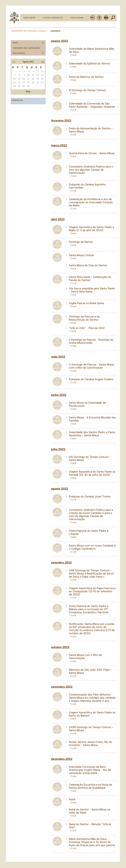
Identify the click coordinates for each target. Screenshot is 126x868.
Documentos (19, 53)
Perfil (15, 43)
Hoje (28, 92)
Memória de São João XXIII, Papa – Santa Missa (90, 671)
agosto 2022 (60, 489)
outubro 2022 (60, 647)
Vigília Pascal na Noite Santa (86, 303)
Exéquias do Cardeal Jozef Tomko (90, 496)
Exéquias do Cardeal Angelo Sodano (91, 379)
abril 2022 (58, 219)
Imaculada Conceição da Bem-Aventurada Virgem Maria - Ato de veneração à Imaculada (90, 770)
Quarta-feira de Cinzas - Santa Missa (92, 153)
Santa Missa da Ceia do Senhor (88, 265)
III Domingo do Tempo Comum (88, 90)
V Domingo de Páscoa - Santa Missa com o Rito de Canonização (91, 366)
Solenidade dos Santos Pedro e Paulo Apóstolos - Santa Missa (92, 434)
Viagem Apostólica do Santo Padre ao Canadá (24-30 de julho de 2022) (92, 473)
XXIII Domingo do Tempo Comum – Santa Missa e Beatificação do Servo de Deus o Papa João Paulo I (91, 573)
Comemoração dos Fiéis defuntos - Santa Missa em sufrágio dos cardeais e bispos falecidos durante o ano (92, 698)
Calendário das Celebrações (26, 48)
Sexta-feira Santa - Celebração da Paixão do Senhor (90, 279)
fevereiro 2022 (61, 121)
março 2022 (59, 145)
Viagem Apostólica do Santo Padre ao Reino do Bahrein (92, 714)
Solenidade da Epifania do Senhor (90, 63)
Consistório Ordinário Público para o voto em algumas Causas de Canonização (91, 170)
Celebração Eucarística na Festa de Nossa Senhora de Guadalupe (91, 786)
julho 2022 (58, 449)
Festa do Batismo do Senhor (86, 77)
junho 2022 (59, 395)
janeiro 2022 (60, 41)
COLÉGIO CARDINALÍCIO (53, 18)
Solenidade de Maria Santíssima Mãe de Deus (91, 50)
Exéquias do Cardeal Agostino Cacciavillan (87, 186)
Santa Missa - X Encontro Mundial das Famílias (92, 419)
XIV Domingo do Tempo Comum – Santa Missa (90, 458)
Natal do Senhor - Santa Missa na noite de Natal (90, 811)
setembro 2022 (61, 563)
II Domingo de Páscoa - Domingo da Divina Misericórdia (91, 341)
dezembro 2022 (62, 759)
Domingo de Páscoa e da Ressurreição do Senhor (84, 318)
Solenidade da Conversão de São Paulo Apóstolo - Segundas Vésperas (92, 105)
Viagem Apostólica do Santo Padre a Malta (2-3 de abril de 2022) (91, 229)
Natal (72, 799)
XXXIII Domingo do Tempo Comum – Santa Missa (91, 729)
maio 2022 (58, 357)
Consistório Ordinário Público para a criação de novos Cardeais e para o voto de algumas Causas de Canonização (91, 514)
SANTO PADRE (29, 18)
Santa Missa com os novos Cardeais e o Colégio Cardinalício (92, 547)
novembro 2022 (62, 687)
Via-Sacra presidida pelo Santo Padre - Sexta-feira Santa (92, 290)
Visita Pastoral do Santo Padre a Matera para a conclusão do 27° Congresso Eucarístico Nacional (89, 609)
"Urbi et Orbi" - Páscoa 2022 (87, 328)
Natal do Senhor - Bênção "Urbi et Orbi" (90, 826)
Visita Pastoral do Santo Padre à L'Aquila (89, 532)
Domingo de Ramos (81, 242)
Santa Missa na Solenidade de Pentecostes (87, 404)
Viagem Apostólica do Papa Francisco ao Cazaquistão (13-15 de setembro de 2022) (92, 591)
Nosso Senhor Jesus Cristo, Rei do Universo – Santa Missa (90, 743)
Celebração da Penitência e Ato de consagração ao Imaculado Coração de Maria (91, 202)
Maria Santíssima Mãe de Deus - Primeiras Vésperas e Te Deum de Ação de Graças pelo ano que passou (92, 842)
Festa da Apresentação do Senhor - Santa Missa (91, 130)
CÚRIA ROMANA (77, 18)
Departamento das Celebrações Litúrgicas (29, 31)
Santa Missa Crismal (81, 255)
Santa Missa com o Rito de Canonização (85, 657)
